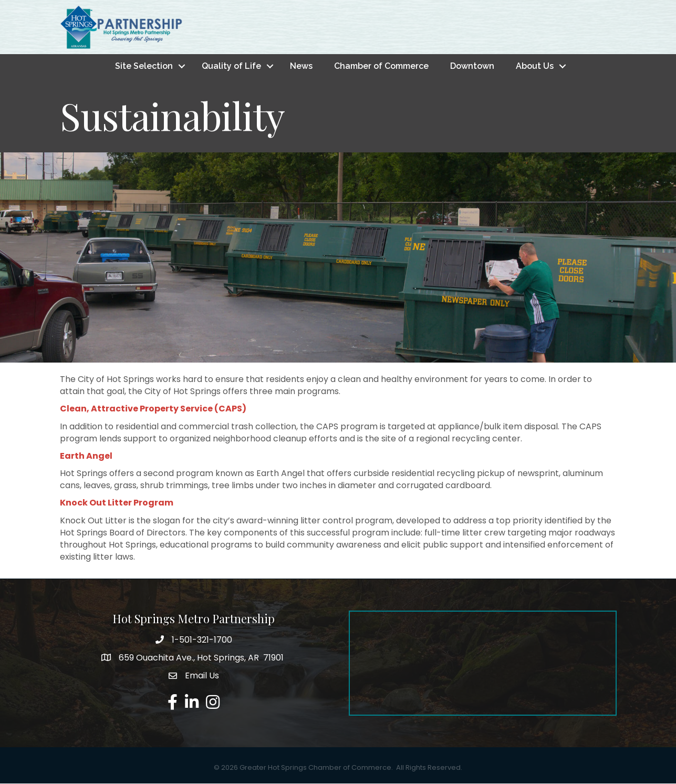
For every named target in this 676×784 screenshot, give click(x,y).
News (301, 66)
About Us (535, 66)
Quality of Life (231, 66)
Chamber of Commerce (381, 66)
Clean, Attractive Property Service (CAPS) (153, 409)
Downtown (472, 66)
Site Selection (144, 66)
